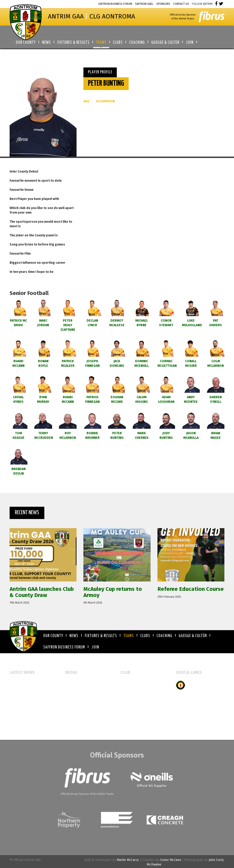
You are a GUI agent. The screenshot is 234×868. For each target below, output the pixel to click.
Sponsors (163, 4)
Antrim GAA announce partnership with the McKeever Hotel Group (32, 714)
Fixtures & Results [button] (73, 43)
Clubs (145, 636)
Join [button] (190, 43)
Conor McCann (171, 860)
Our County (53, 636)
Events (70, 683)
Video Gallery (75, 697)
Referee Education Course (29, 702)
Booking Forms (131, 697)
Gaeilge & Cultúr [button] (165, 43)
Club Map (127, 690)
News (74, 636)
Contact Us (181, 4)
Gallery (70, 690)
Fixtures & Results (101, 636)
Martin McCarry (128, 860)
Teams (129, 636)
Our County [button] (26, 43)
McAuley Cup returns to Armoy (32, 695)
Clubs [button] (118, 43)
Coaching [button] (137, 43)
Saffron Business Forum (115, 4)
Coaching (164, 636)
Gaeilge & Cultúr (193, 636)
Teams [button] (101, 43)
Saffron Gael (144, 4)
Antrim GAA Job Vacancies (28, 726)
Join (95, 647)
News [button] (47, 43)
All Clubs (127, 683)
